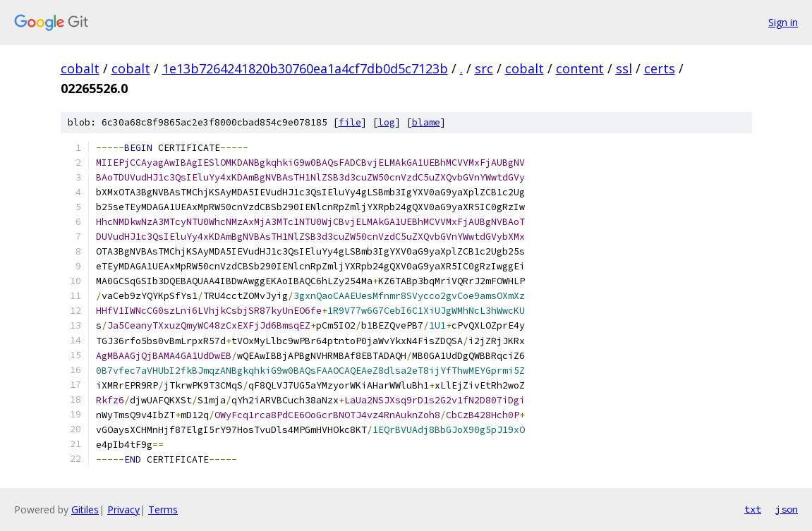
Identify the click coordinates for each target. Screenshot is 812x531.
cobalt (80, 68)
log (387, 122)
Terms (163, 509)
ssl (624, 68)
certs (660, 68)
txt (753, 509)
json (787, 509)
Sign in (783, 22)
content (580, 68)
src (484, 68)
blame (426, 122)
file (350, 122)
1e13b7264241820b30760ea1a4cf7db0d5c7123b (305, 68)
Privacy (123, 509)
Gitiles (85, 509)
